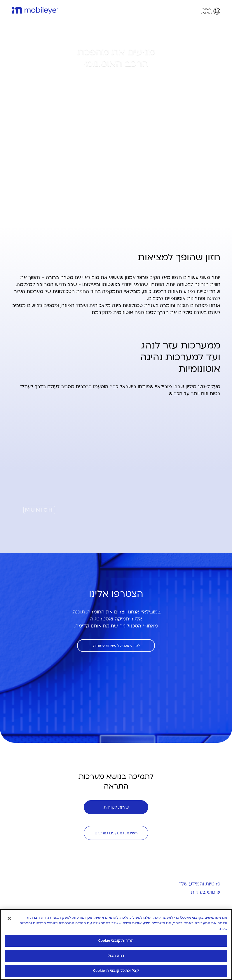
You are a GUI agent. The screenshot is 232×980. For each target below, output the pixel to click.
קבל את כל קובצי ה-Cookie (116, 971)
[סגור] (9, 918)
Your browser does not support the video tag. (116, 463)
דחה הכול (116, 956)
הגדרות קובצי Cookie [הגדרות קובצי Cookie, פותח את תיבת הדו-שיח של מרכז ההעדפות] (116, 941)
